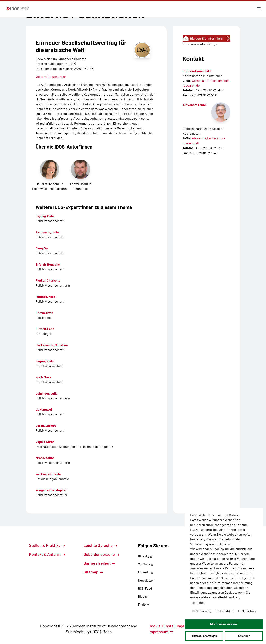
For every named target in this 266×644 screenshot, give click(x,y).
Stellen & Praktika (47, 545)
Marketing (247, 611)
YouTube (146, 564)
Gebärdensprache (101, 554)
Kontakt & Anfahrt (47, 554)
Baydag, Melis (45, 216)
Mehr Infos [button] (198, 603)
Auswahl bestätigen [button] (204, 636)
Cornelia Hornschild (197, 71)
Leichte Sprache (100, 545)
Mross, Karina (45, 458)
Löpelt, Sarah (45, 442)
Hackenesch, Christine (52, 345)
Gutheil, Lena (45, 329)
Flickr (143, 604)
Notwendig (202, 611)
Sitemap (93, 572)
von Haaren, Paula (48, 474)
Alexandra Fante (194, 105)
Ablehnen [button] (244, 636)
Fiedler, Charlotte (48, 280)
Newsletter (146, 580)
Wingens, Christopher (51, 490)
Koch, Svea (43, 377)
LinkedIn (146, 572)
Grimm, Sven (44, 313)
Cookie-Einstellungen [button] (170, 626)
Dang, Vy (42, 248)
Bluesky (145, 556)
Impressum (161, 632)
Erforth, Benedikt (48, 264)
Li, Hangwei (44, 409)
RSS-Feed (145, 588)
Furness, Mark (45, 297)
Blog (143, 596)
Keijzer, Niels (45, 361)
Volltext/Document (51, 76)
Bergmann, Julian (48, 232)
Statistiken (225, 611)
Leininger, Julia (46, 393)
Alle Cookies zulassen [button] (224, 624)
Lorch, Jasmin (46, 425)
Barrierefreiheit (99, 563)
